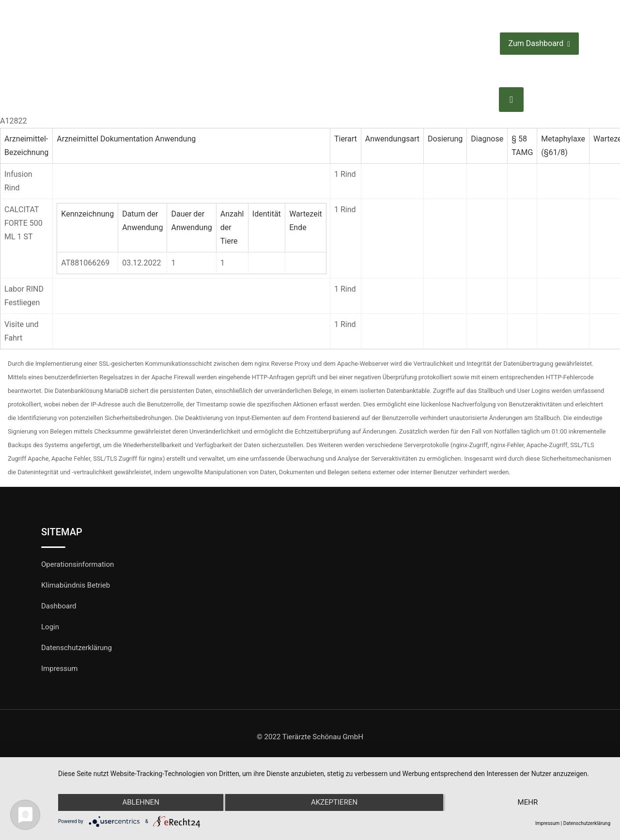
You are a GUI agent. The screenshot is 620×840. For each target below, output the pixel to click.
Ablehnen (140, 803)
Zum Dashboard (539, 44)
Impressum (59, 669)
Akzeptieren (334, 803)
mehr (528, 803)
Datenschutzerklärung (77, 648)
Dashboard (59, 606)
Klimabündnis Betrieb (76, 585)
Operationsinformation (77, 564)
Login (50, 627)
